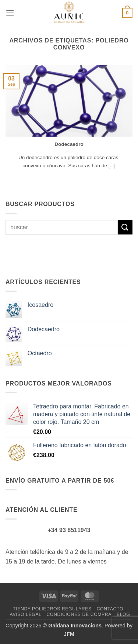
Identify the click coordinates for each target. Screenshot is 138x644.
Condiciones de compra (79, 614)
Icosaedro (40, 305)
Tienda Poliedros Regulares (52, 609)
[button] (10, 13)
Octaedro (40, 353)
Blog (123, 614)
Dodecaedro (69, 144)
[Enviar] (125, 227)
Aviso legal (26, 614)
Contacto (110, 609)
